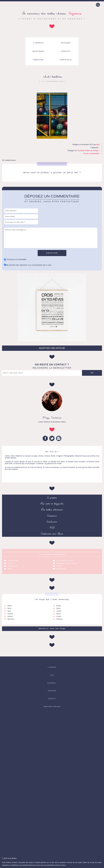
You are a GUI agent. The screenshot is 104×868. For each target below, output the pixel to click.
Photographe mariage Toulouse (67, 563)
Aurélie (59, 606)
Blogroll (52, 683)
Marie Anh (11, 619)
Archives (52, 522)
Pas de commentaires (91, 154)
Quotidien (38, 51)
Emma (58, 614)
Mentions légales (52, 706)
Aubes (58, 608)
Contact (66, 51)
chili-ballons (53, 77)
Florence (59, 566)
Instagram (59, 438)
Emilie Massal (61, 569)
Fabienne (59, 619)
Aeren (9, 608)
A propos (38, 43)
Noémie (10, 616)
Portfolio (66, 60)
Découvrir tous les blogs (52, 629)
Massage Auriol (13, 566)
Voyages (66, 43)
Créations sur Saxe (52, 534)
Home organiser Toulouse (65, 561)
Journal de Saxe (13, 561)
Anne (9, 611)
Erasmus (52, 516)
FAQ (52, 528)
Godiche (10, 563)
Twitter (87, 151)
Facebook (81, 151)
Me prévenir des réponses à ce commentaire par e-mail (28, 265)
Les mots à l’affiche (52, 504)
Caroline (10, 614)
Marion (10, 606)
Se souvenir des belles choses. (52, 13)
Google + (96, 151)
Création (38, 60)
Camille (59, 611)
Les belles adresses (52, 510)
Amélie (10, 569)
